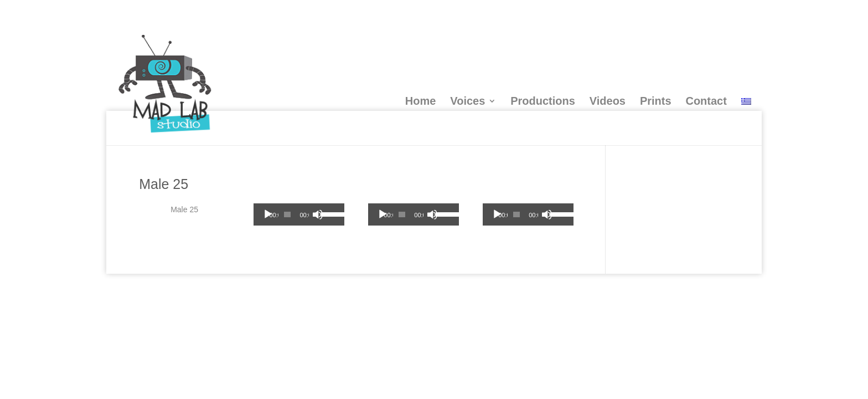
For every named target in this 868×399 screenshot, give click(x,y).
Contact (706, 101)
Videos (608, 101)
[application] (299, 214)
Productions (543, 101)
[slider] (287, 214)
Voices (467, 101)
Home (421, 101)
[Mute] (318, 214)
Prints (656, 101)
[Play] (268, 214)
